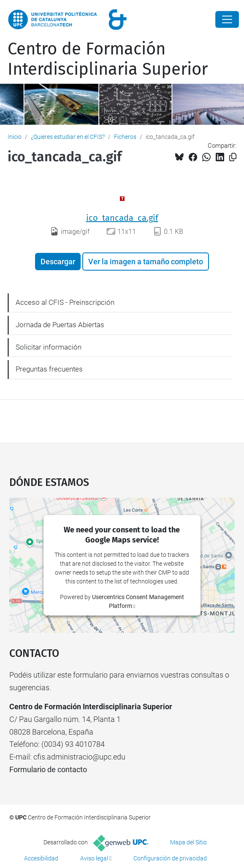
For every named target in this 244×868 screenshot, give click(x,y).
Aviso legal (94, 858)
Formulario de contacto (48, 769)
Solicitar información (49, 347)
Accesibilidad (41, 858)
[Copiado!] (233, 157)
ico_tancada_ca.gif (122, 218)
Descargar (58, 262)
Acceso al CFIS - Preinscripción (65, 302)
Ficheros (125, 137)
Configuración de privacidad (170, 858)
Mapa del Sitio (188, 842)
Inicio (15, 137)
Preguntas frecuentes (49, 369)
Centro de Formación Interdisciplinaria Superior (108, 59)
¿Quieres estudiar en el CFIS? (68, 137)
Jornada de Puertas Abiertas (60, 325)
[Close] (227, 19)
